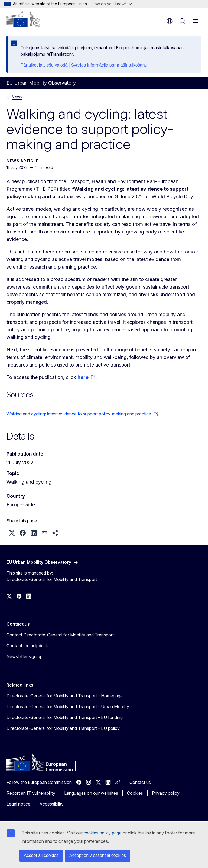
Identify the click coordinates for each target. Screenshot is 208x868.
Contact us (140, 782)
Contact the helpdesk (27, 646)
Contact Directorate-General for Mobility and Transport (60, 635)
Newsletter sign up (25, 656)
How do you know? (112, 4)
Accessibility (51, 804)
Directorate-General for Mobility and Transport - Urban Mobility (68, 707)
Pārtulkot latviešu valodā (44, 65)
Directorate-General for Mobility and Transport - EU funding (65, 717)
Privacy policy (166, 793)
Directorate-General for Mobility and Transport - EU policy (63, 728)
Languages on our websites (91, 793)
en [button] (170, 21)
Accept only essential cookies (98, 855)
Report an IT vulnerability (31, 793)
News (17, 97)
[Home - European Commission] (23, 19)
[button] (12, 533)
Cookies (135, 793)
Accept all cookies (41, 855)
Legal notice (18, 804)
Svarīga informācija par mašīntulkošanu (109, 65)
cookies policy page (103, 833)
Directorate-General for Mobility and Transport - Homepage (65, 696)
